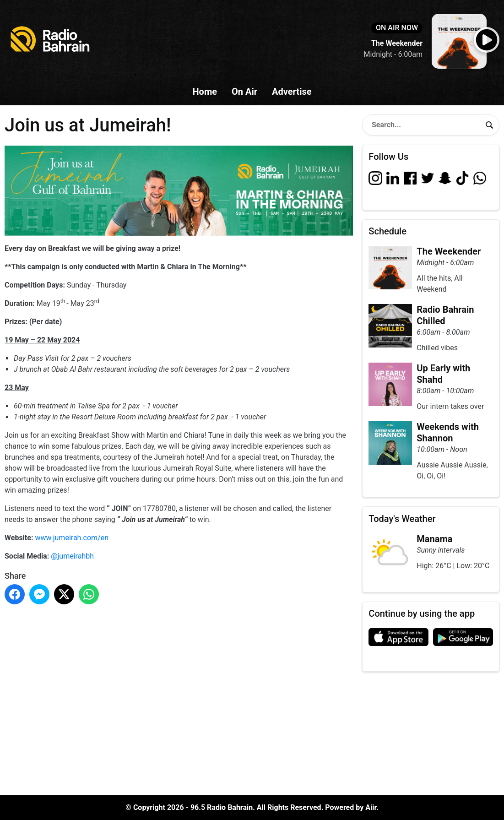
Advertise (292, 92)
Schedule (387, 231)
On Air (244, 92)
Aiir (371, 807)
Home (205, 92)
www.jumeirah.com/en (72, 538)
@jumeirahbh (72, 556)
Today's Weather (402, 519)
